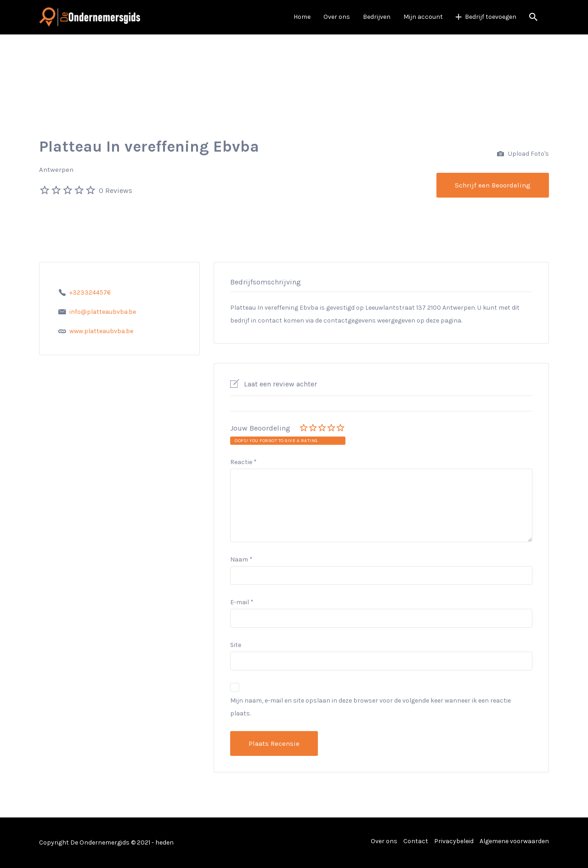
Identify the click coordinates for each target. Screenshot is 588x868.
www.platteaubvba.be (101, 331)
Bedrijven (377, 17)
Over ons (337, 17)
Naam (241, 559)
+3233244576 (90, 292)
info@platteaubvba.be (103, 312)
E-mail (242, 602)
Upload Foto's (523, 154)
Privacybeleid (454, 841)
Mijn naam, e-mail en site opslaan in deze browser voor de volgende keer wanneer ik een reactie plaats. (370, 707)
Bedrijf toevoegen (491, 17)
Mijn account (423, 17)
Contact (416, 841)
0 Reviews (116, 190)
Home (302, 17)
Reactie (243, 462)
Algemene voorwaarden (514, 841)
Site (236, 645)
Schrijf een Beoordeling (493, 185)
